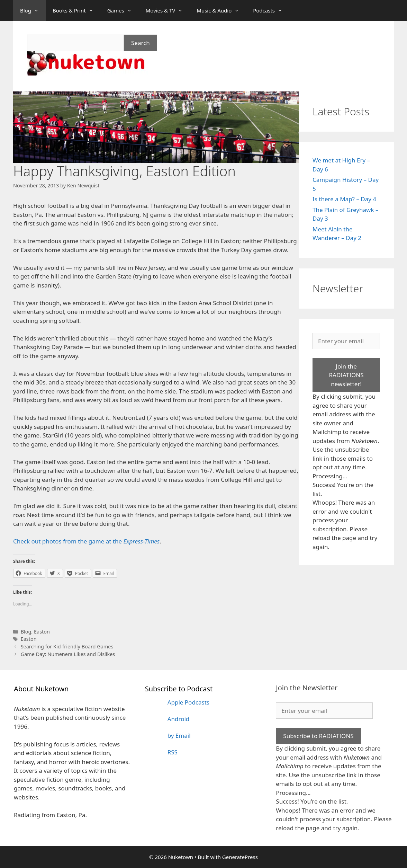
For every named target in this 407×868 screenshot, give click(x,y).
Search (141, 43)
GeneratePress (240, 857)
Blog (33, 10)
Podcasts (271, 10)
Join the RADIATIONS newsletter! (346, 375)
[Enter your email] (346, 341)
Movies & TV (168, 10)
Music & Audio (221, 10)
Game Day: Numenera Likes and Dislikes (68, 654)
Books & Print (76, 10)
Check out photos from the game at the (86, 541)
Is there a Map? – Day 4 (344, 199)
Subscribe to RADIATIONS (318, 736)
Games (123, 10)
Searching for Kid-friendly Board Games (67, 646)
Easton (42, 632)
